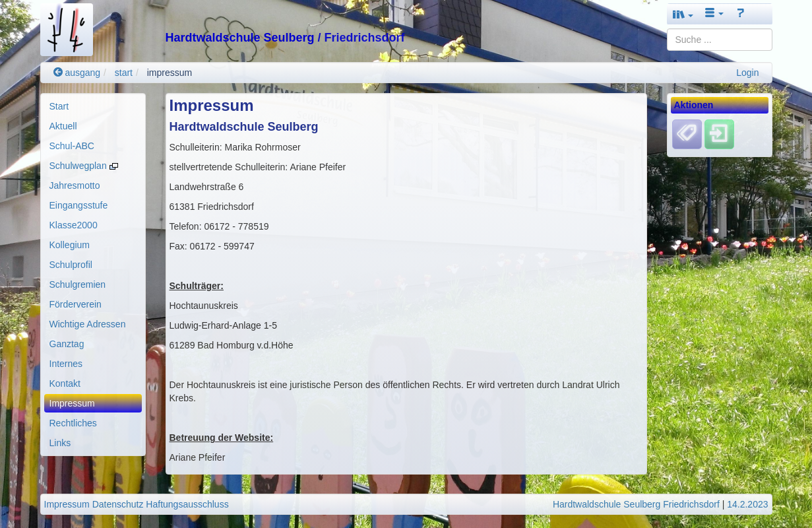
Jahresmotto (75, 185)
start (124, 73)
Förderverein (76, 304)
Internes (66, 364)
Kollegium (70, 245)
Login (747, 73)
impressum (170, 73)
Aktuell (63, 126)
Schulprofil (71, 265)
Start (59, 106)
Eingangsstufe (79, 205)
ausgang (77, 73)
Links (60, 443)
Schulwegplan (84, 166)
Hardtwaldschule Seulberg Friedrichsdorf (636, 504)
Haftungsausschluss (187, 504)
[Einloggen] (719, 134)
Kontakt (65, 383)
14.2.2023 (747, 504)
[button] (683, 14)
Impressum (72, 403)
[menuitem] (93, 106)
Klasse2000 (74, 225)
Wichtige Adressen (88, 324)
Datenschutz (118, 504)
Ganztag (67, 344)
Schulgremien (78, 284)
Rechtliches (73, 423)
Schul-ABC (72, 146)
